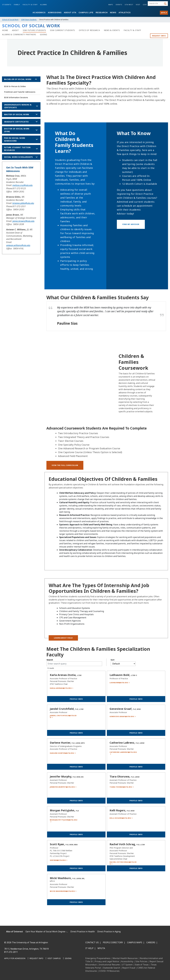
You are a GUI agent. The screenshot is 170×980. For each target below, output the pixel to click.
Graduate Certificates (16, 122)
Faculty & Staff (30, 5)
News (113, 13)
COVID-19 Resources (109, 971)
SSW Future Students (29, 20)
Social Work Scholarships (18, 157)
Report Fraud (129, 968)
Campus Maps (135, 942)
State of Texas (142, 965)
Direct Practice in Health (83, 932)
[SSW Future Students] (34, 30)
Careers (151, 942)
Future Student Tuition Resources (17, 149)
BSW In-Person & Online (15, 86)
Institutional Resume (109, 965)
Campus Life (86, 13)
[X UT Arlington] (25, 972)
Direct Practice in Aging (109, 932)
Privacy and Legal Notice (107, 961)
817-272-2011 (11, 952)
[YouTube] (30, 972)
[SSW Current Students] (62, 30)
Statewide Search (112, 968)
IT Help (89, 948)
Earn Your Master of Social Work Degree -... (47, 932)
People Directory (113, 942)
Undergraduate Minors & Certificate (18, 106)
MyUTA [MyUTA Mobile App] (101, 948)
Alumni (44, 5)
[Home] (5, 30)
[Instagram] (19, 972)
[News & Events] (112, 30)
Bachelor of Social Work (18, 79)
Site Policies (141, 961)
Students (7, 5)
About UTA (70, 13)
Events (119, 5)
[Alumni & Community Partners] (19, 35)
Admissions (55, 13)
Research (102, 13)
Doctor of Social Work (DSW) (17, 130)
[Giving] (44, 35)
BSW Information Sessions (16, 97)
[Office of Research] (89, 30)
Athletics (125, 13)
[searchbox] (156, 4)
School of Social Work (10, 20)
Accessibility (127, 961)
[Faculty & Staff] (132, 30)
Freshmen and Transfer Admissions (20, 92)
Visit (138, 5)
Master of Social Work (17, 114)
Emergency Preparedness (98, 958)
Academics (39, 13)
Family (17, 5)
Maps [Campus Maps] (111, 5)
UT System (127, 965)
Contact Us (92, 942)
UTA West (129, 5)
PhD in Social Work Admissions (15, 139)
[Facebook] (7, 972)
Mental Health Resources (125, 958)
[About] (15, 30)
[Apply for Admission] (15, 959)
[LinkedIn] (13, 972)
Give (145, 5)
